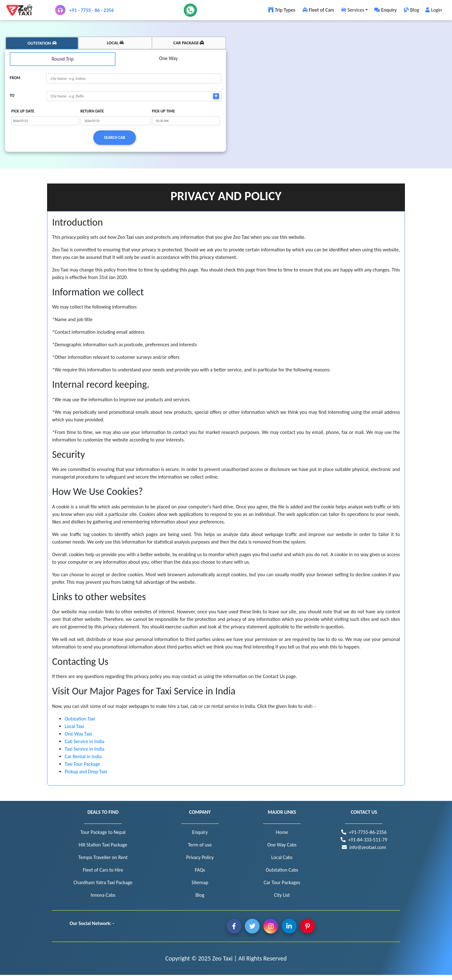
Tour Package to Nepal (103, 832)
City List (282, 895)
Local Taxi (74, 726)
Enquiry (385, 10)
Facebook (234, 926)
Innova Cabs (103, 895)
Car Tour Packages (282, 882)
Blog (411, 10)
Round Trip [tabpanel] (62, 59)
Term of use (200, 845)
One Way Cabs (282, 845)
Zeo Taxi (222, 958)
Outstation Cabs (282, 870)
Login (434, 10)
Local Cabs (282, 857)
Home (282, 832)
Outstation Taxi (80, 719)
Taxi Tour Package (82, 764)
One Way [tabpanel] (168, 58)
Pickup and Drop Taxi (86, 772)
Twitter (252, 926)
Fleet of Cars (318, 10)
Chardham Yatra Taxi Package (103, 882)
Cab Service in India (84, 741)
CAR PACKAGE (189, 43)
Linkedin (289, 926)
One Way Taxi (78, 734)
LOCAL (115, 43)
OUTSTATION (42, 43)
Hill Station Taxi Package (103, 845)
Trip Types (281, 10)
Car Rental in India (83, 756)
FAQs (200, 870)
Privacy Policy (200, 857)
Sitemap (200, 882)
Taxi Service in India (84, 749)
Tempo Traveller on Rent (103, 857)
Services (352, 10)
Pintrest (307, 926)
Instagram (271, 926)
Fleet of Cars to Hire (103, 870)
